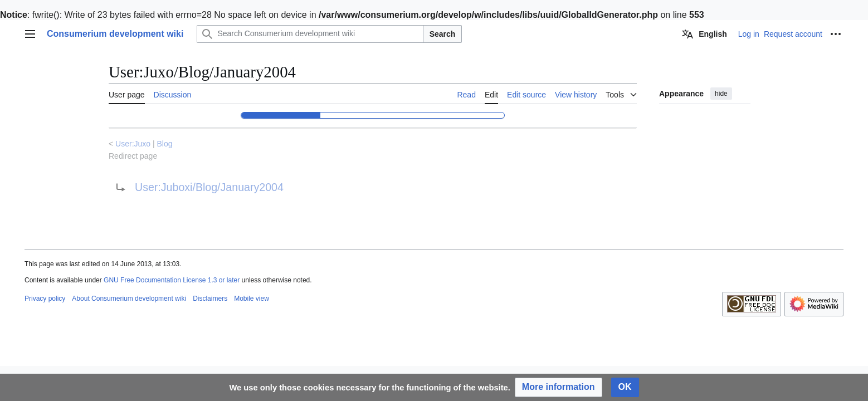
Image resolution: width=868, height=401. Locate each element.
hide (721, 94)
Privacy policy (45, 299)
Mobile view (252, 299)
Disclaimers (210, 299)
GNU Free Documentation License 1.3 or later (172, 280)
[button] (559, 387)
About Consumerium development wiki (129, 299)
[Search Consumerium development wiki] (310, 34)
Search (443, 34)
